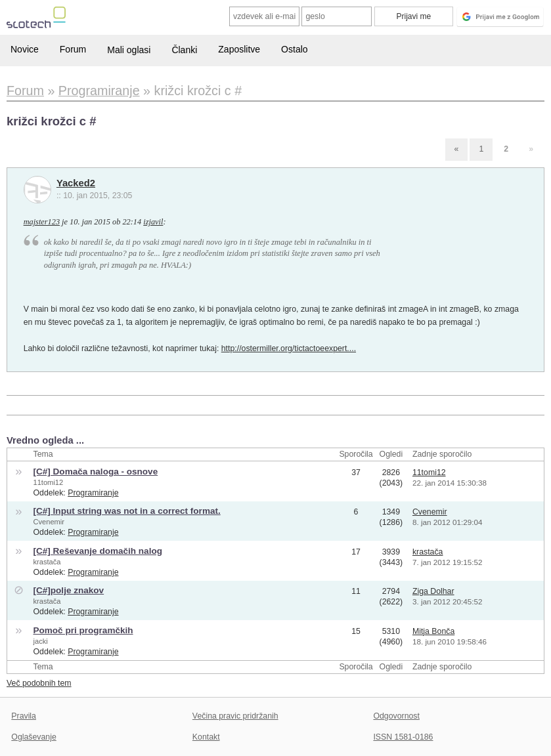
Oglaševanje (33, 737)
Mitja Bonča (433, 631)
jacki (40, 641)
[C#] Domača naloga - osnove (95, 472)
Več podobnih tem (39, 683)
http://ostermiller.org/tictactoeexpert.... (289, 348)
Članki (184, 50)
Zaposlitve (239, 49)
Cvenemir (49, 522)
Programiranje (93, 493)
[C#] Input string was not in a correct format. (126, 511)
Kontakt (206, 737)
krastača (47, 562)
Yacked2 (76, 183)
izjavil (153, 222)
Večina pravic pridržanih (235, 716)
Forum (73, 49)
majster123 (42, 222)
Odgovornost (396, 716)
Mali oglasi (129, 50)
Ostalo (294, 49)
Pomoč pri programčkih (83, 630)
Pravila (24, 716)
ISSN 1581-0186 (403, 737)
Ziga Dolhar (433, 591)
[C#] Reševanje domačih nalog (97, 551)
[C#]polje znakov (68, 590)
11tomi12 (48, 482)
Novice (25, 49)
